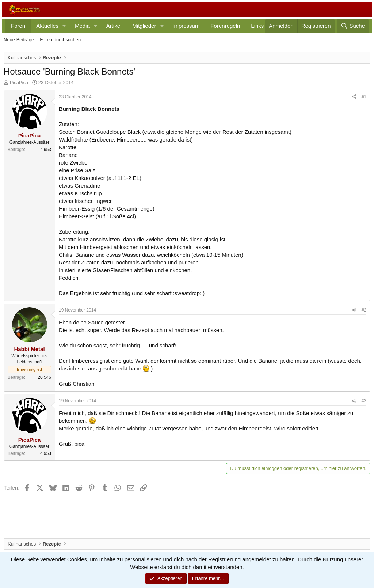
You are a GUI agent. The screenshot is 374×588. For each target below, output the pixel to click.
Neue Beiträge (19, 40)
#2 (364, 310)
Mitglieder (144, 26)
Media (82, 26)
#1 (364, 97)
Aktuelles (47, 26)
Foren (18, 26)
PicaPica (19, 82)
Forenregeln (225, 26)
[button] (64, 26)
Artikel (114, 26)
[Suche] (353, 26)
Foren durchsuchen (60, 40)
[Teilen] (354, 97)
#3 (364, 401)
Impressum (186, 26)
